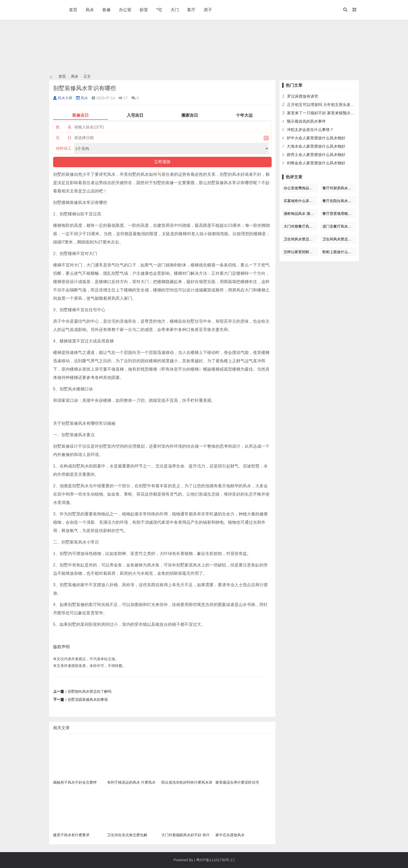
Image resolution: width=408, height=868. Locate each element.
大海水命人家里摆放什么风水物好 (316, 146)
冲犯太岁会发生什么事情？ (310, 130)
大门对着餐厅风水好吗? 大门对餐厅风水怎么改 (300, 226)
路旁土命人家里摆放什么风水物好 (316, 155)
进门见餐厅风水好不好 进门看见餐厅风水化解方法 (338, 226)
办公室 (125, 10)
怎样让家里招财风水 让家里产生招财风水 (300, 252)
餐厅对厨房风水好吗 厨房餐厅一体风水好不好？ (338, 188)
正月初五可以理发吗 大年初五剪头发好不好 (325, 105)
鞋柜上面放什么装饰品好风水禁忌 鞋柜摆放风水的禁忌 (338, 252)
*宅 (159, 10)
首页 (73, 10)
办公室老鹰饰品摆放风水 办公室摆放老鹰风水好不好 (300, 188)
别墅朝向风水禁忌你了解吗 (90, 691)
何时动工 (64, 148)
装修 (106, 10)
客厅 (191, 10)
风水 (90, 10)
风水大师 (63, 98)
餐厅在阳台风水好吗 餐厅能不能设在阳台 (338, 201)
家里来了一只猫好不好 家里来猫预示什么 (323, 113)
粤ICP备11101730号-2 (214, 860)
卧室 (144, 10)
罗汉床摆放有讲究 (303, 96)
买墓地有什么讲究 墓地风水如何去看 (300, 201)
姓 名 (64, 127)
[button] (345, 10)
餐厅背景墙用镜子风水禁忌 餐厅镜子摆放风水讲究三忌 (338, 214)
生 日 (64, 138)
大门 (175, 10)
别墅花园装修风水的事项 (88, 700)
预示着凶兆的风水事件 (306, 121)
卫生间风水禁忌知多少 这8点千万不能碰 (300, 239)
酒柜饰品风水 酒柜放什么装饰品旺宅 (300, 214)
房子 (208, 10)
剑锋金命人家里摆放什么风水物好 (316, 163)
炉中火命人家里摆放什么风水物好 (316, 138)
